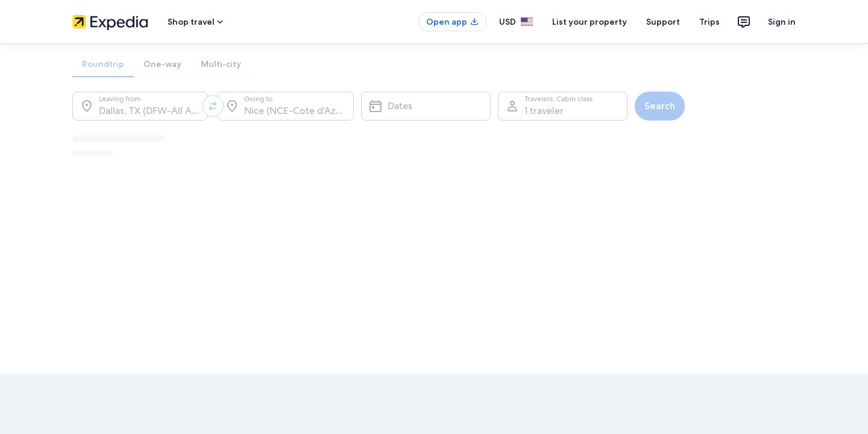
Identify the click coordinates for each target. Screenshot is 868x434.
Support (663, 22)
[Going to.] (285, 106)
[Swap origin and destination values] (213, 106)
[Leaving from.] (140, 106)
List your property (590, 22)
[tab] (103, 64)
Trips (709, 22)
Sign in (782, 22)
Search (660, 106)
